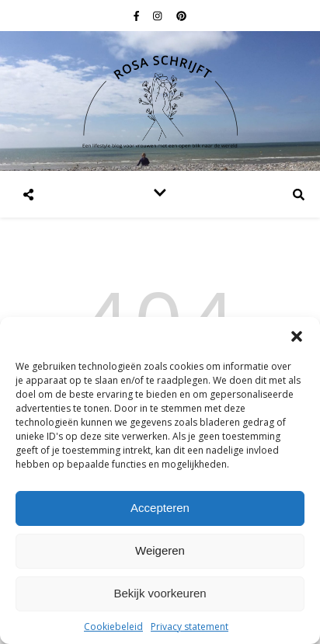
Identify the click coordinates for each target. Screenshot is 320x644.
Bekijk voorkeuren (160, 593)
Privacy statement (190, 627)
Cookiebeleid (113, 627)
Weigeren (160, 550)
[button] (297, 336)
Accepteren (160, 508)
